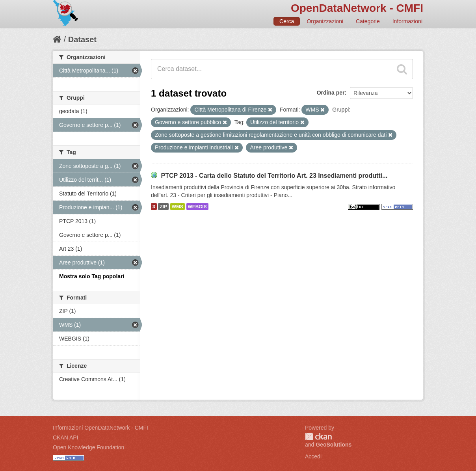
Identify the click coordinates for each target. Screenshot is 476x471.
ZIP (163, 207)
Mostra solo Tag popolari (92, 276)
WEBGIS (197, 207)
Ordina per (331, 93)
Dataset (82, 39)
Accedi (313, 456)
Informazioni (407, 21)
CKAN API (66, 437)
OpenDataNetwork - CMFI (357, 8)
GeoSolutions (334, 445)
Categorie (368, 21)
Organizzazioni (325, 21)
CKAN (318, 437)
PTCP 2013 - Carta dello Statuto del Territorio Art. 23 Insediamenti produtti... (274, 176)
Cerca (287, 21)
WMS (178, 207)
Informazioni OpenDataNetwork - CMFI (100, 428)
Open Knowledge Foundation (88, 447)
